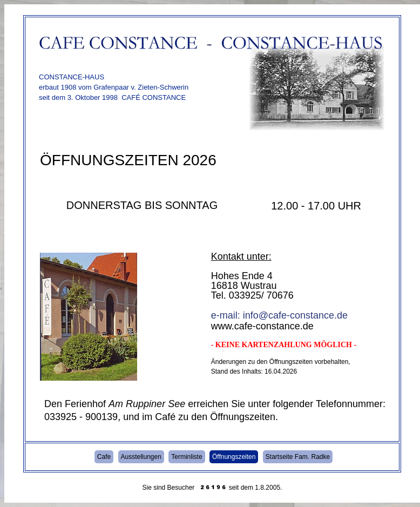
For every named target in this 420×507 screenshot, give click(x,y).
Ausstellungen (141, 457)
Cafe (104, 457)
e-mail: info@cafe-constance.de (279, 315)
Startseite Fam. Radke (298, 457)
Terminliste (187, 457)
